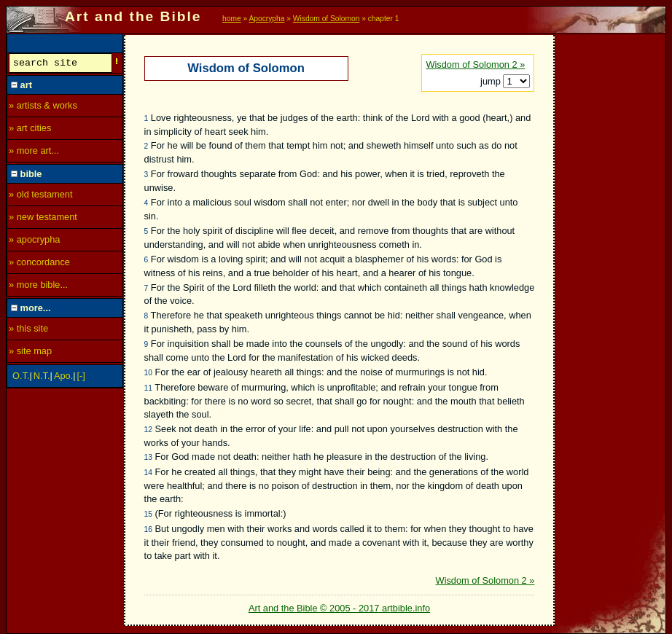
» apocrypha (34, 242)
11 (148, 388)
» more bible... (38, 287)
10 (148, 373)
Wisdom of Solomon (327, 19)
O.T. (21, 378)
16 (148, 529)
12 (148, 430)
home (232, 19)
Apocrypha (267, 19)
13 (148, 457)
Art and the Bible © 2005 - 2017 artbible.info (339, 608)
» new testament (43, 219)
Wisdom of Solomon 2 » (475, 64)
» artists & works (43, 107)
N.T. (42, 378)
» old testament (41, 196)
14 (148, 473)
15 (148, 514)
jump (492, 81)
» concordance (39, 264)
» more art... (34, 153)
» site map (30, 353)
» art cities (30, 130)
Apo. (63, 378)
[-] (81, 378)
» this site (28, 330)
